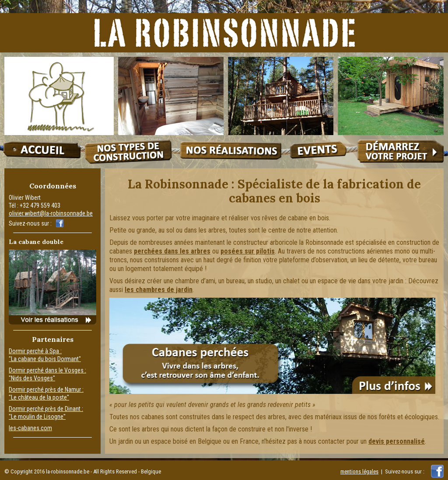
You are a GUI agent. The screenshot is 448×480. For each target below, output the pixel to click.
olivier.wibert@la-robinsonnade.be (51, 213)
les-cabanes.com (30, 428)
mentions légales (359, 471)
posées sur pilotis (248, 251)
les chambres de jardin (159, 290)
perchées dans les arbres (172, 251)
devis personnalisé (397, 441)
